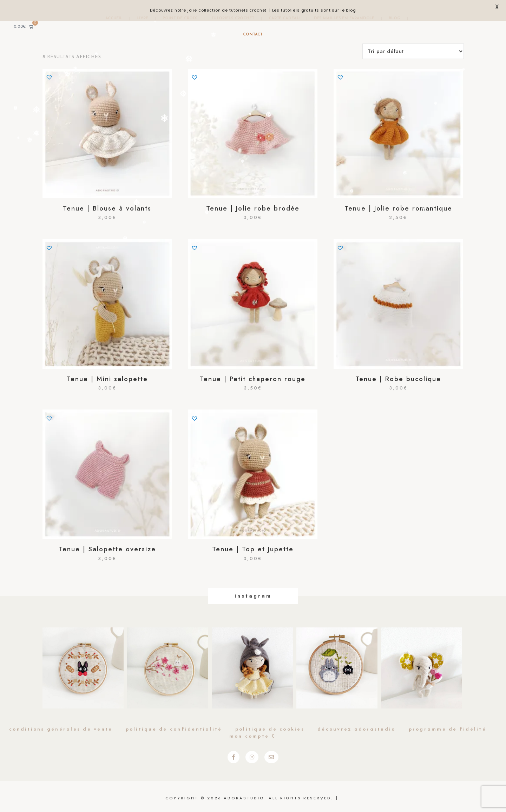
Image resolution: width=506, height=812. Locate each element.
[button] (49, 77)
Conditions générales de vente (61, 729)
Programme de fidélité (448, 729)
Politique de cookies (270, 729)
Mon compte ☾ (253, 736)
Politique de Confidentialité (174, 729)
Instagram (253, 596)
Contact (253, 35)
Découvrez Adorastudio (356, 729)
